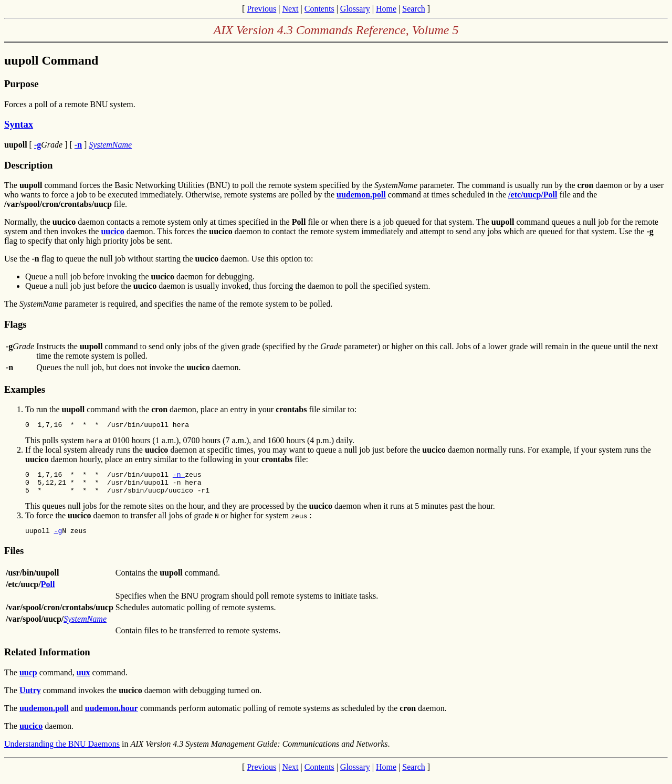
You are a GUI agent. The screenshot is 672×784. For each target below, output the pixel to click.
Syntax (19, 124)
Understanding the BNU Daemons (62, 752)
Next (290, 9)
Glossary (355, 9)
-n (179, 477)
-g (58, 538)
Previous (261, 9)
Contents (319, 9)
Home (386, 9)
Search (414, 9)
